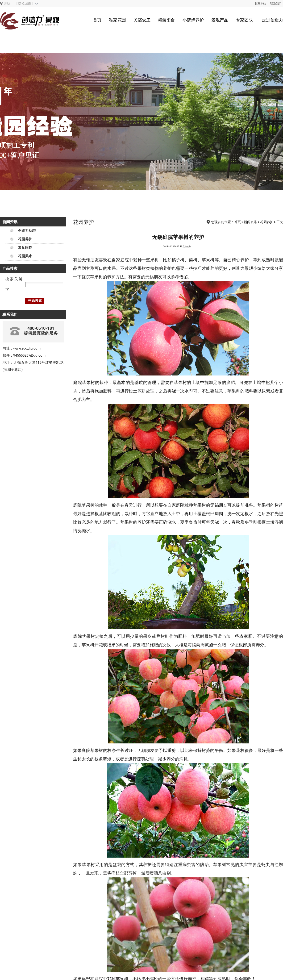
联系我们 (276, 4)
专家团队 (244, 20)
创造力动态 (27, 231)
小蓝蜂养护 (193, 20)
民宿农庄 (142, 20)
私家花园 (117, 20)
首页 (97, 20)
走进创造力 (272, 20)
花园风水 (25, 256)
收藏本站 (260, 4)
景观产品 (220, 20)
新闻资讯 (250, 222)
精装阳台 (166, 20)
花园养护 (25, 239)
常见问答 (25, 248)
